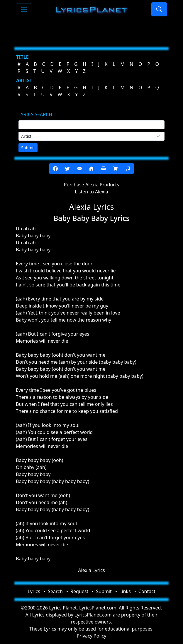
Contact (147, 591)
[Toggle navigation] (24, 9)
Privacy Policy (92, 636)
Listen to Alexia (91, 192)
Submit (28, 148)
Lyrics (34, 591)
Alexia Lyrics (91, 570)
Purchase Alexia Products (92, 185)
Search (55, 591)
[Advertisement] (91, 31)
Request (79, 591)
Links (125, 591)
